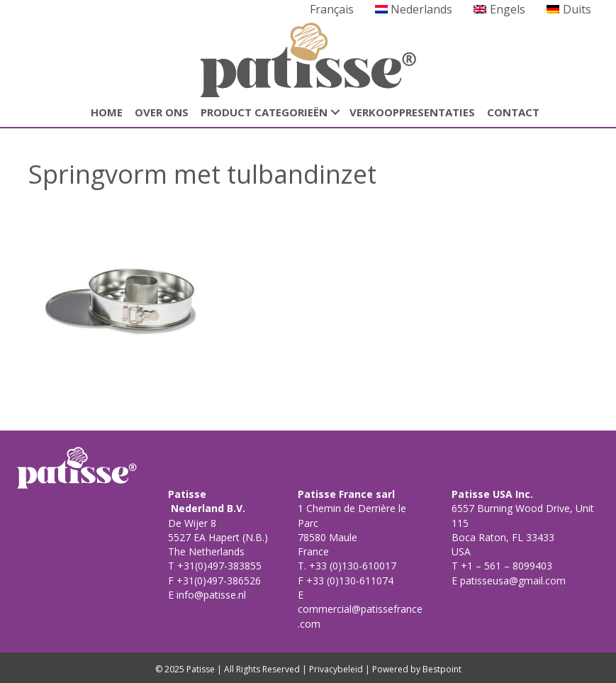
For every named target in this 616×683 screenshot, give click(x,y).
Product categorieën (264, 112)
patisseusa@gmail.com (511, 581)
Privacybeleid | (340, 669)
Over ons (162, 112)
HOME (107, 112)
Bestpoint (442, 669)
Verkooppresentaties (412, 112)
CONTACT (513, 112)
